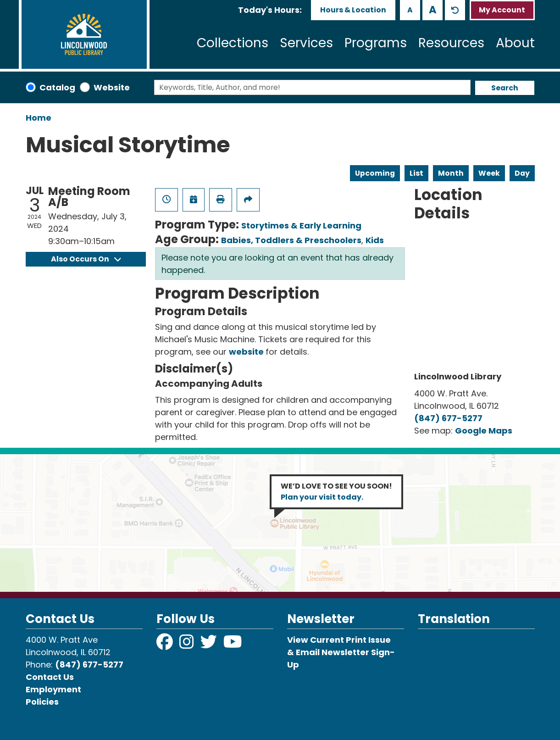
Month (451, 173)
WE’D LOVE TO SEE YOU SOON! (336, 492)
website (247, 352)
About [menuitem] (515, 43)
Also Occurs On (86, 259)
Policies (42, 702)
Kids (375, 240)
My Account (502, 10)
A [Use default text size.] (455, 10)
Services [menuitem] (306, 43)
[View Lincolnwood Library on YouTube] (233, 645)
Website (112, 87)
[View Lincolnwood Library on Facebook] (166, 645)
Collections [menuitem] (233, 43)
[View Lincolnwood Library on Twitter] (210, 645)
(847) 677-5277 (448, 418)
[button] (270, 10)
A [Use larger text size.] (433, 10)
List (416, 173)
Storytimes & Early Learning (301, 225)
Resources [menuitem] (451, 43)
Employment (53, 689)
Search (505, 88)
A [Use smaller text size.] (410, 10)
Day (522, 173)
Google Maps (484, 431)
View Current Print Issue (339, 640)
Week (489, 173)
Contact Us (50, 677)
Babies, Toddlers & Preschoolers (291, 240)
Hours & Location (353, 10)
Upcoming (375, 173)
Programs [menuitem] (376, 43)
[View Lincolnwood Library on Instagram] (188, 645)
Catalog (57, 87)
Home (39, 118)
